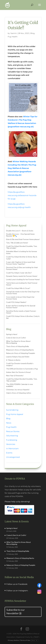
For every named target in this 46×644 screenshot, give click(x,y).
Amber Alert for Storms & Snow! (19, 372)
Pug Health (13, 37)
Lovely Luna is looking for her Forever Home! (23, 279)
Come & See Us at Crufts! (16, 338)
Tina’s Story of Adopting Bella (17, 346)
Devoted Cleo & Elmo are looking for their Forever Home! (22, 268)
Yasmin (13, 33)
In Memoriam (12, 449)
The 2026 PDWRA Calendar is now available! (20, 385)
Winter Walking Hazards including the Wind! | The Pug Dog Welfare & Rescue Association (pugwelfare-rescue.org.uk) (22, 168)
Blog (33, 33)
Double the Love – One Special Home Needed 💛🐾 (20, 235)
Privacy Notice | (14, 640)
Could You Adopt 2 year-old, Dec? (19, 273)
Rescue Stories (13, 431)
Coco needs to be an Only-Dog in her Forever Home (20, 298)
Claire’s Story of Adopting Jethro (19, 393)
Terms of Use (25, 640)
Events (9, 453)
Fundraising (12, 440)
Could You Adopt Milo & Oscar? (18, 288)
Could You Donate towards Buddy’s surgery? (20, 364)
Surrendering (12, 410)
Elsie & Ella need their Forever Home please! (23, 239)
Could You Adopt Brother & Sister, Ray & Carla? (22, 258)
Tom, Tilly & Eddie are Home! (17, 243)
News (9, 423)
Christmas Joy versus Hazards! (18, 390)
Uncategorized (13, 457)
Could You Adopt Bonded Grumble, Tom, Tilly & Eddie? (22, 247)
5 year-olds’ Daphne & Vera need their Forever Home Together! (21, 263)
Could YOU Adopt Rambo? (16, 302)
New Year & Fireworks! (15, 376)
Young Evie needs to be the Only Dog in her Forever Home (23, 293)
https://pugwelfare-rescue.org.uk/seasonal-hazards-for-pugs (22, 195)
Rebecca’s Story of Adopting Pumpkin (21, 353)
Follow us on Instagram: (17, 591)
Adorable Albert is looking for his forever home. (22, 252)
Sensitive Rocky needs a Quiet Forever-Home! (21, 312)
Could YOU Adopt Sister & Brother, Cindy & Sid (23, 317)
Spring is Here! (12, 334)
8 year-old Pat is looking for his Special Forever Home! (21, 307)
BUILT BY (35, 640)
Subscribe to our (15, 612)
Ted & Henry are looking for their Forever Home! (22, 284)
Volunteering (12, 436)
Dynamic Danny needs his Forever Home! (22, 276)
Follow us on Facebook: (17, 584)
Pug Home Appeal (15, 414)
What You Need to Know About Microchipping (18, 342)
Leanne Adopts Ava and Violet (18, 357)
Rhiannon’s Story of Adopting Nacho (20, 350)
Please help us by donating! (17, 502)
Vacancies (11, 444)
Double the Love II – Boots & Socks (20, 231)
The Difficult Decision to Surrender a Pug (22, 369)
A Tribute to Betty (13, 360)
